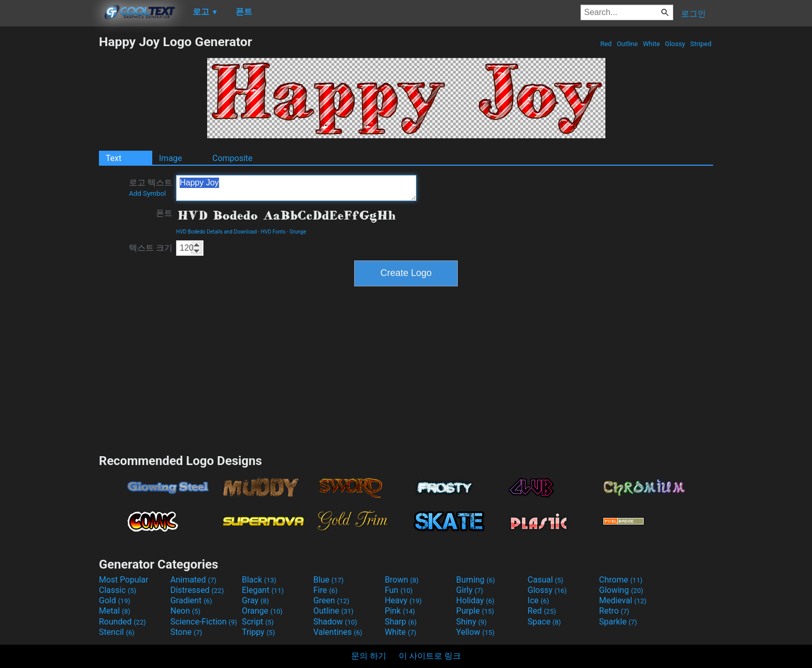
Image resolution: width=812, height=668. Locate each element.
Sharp (401, 622)
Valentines (338, 632)
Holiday (475, 600)
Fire (325, 590)
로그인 (693, 14)
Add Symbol (147, 193)
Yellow (475, 632)
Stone (186, 632)
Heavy (403, 600)
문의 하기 (369, 656)
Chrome (621, 580)
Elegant (263, 590)
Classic (118, 590)
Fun (399, 590)
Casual (546, 580)
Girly (470, 590)
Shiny (472, 622)
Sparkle (618, 622)
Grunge (298, 232)
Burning (476, 580)
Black (259, 580)
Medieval (623, 600)
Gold (115, 600)
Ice (538, 600)
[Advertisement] (49, 190)
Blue (329, 580)
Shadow (335, 622)
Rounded (122, 622)
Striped (701, 44)
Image (171, 158)
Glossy (675, 44)
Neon (185, 611)
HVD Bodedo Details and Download (216, 232)
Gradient (191, 600)
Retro (614, 611)
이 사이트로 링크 (430, 656)
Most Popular (124, 580)
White (651, 44)
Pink (400, 611)
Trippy (258, 632)
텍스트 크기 (151, 248)
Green (331, 600)
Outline (627, 44)
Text (113, 158)
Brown (402, 580)
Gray (255, 600)
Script (258, 622)
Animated (193, 580)
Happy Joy (296, 188)
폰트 (164, 213)
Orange (262, 611)
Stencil (117, 632)
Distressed (197, 590)
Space (544, 622)
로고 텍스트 (151, 187)
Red (606, 44)
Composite (233, 158)
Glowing (621, 590)
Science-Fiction (204, 622)
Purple (475, 611)
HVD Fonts (273, 232)
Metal (115, 611)
